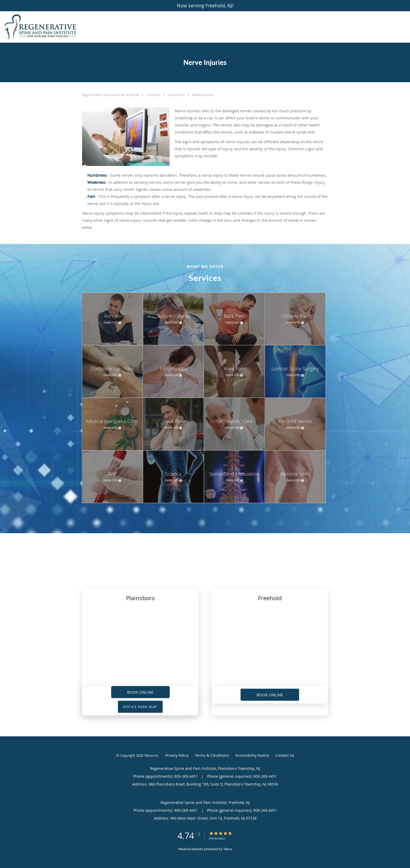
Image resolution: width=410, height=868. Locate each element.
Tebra (228, 849)
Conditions (177, 95)
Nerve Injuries (203, 95)
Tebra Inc (151, 755)
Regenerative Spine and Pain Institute (111, 95)
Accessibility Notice (252, 755)
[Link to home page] (39, 27)
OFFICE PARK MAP (140, 707)
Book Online (140, 692)
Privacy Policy (177, 755)
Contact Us (285, 755)
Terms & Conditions (212, 755)
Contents (154, 95)
